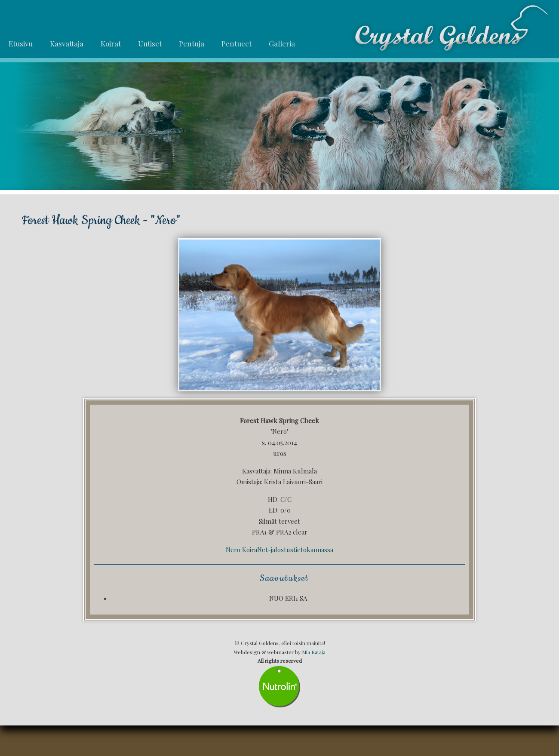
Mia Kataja (314, 652)
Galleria (282, 43)
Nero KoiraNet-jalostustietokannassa (279, 550)
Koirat (111, 43)
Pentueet (236, 43)
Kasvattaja (67, 43)
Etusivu (21, 43)
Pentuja (192, 43)
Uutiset (150, 43)
